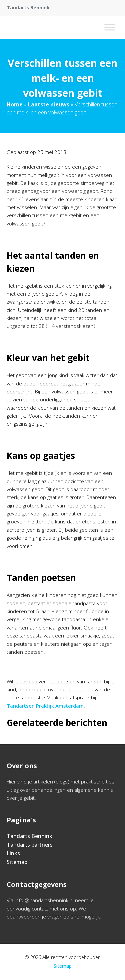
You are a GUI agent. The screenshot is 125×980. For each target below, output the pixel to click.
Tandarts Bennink (29, 836)
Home (15, 104)
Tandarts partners (30, 845)
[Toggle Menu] (110, 27)
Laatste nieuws (49, 104)
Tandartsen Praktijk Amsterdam (45, 706)
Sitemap (17, 862)
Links (13, 853)
